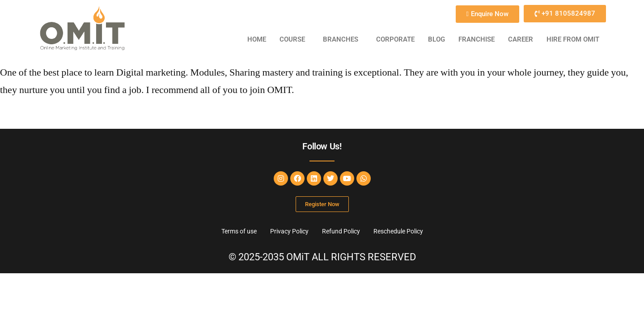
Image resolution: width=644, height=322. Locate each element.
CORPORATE (395, 39)
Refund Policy (341, 231)
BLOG (436, 39)
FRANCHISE (477, 39)
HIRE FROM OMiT (573, 39)
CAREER (521, 39)
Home (257, 39)
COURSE (292, 39)
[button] (294, 40)
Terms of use (239, 231)
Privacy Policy (289, 231)
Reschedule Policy (398, 231)
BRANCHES (341, 39)
